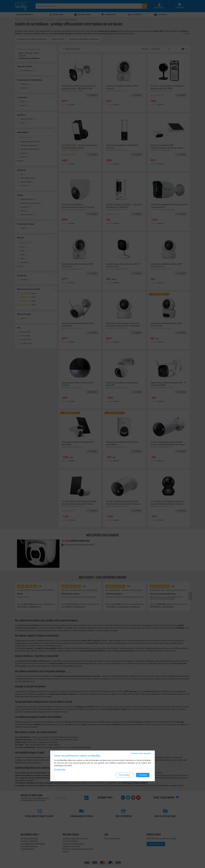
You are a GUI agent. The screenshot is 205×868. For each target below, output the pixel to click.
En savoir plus (60, 769)
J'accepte (143, 775)
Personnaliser (125, 775)
